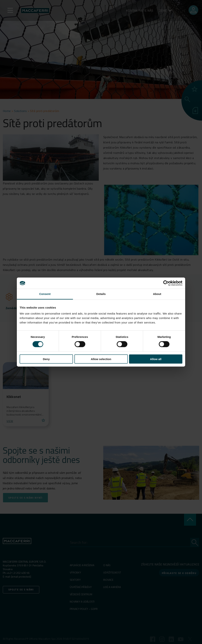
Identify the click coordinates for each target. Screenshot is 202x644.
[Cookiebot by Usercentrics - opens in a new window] (166, 283)
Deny (46, 359)
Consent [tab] (45, 294)
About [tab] (157, 294)
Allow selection (101, 359)
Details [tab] (101, 294)
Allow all (156, 359)
